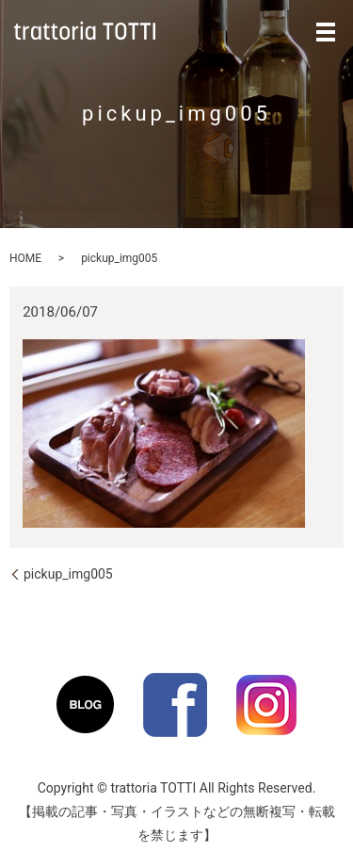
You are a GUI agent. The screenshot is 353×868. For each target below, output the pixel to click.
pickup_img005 (68, 574)
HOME (25, 258)
